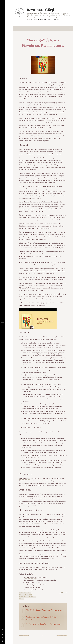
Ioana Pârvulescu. (26, 595)
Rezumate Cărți (40, 10)
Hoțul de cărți (28, 590)
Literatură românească (28, 597)
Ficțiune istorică (25, 593)
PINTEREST (43, 19)
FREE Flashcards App (53, 19)
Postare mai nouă (24, 635)
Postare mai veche (62, 635)
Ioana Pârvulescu (25, 478)
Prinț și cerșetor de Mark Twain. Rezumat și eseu (44, 624)
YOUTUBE (36, 19)
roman (22, 599)
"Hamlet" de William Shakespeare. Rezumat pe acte (44, 610)
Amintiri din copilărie (31, 578)
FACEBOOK (30, 19)
